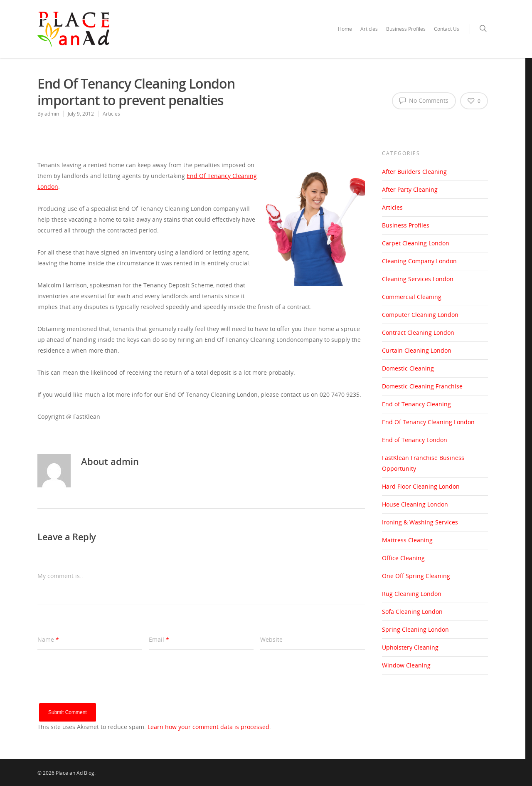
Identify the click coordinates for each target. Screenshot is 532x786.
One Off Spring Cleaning (416, 576)
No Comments (424, 100)
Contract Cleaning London (418, 332)
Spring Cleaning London (415, 629)
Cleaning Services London (418, 279)
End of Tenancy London (415, 440)
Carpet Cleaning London (416, 243)
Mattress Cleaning (407, 540)
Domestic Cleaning (408, 368)
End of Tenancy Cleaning (416, 404)
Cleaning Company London (419, 261)
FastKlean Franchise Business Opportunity (423, 463)
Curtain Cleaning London (417, 350)
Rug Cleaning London (412, 594)
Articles (369, 29)
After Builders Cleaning (414, 172)
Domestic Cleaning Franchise (422, 386)
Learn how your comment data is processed (208, 727)
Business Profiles (406, 29)
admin (52, 114)
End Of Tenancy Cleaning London (428, 422)
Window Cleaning (406, 665)
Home (345, 29)
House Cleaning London (415, 504)
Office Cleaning (403, 558)
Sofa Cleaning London (412, 612)
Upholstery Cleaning (410, 647)
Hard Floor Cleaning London (421, 486)
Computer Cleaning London (420, 315)
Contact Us (447, 29)
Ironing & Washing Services (420, 522)
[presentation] (101, 687)
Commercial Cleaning (412, 297)
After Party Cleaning (410, 189)
